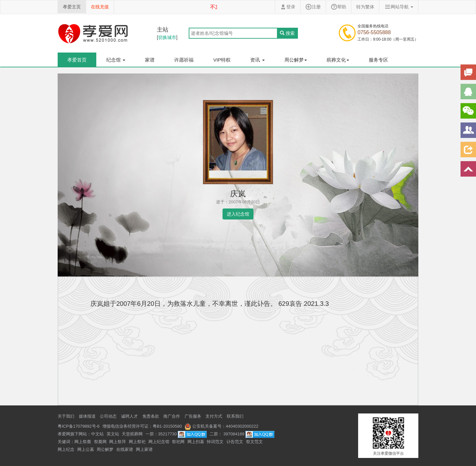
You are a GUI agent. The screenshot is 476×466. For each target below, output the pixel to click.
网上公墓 (86, 449)
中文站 (97, 434)
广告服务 (193, 416)
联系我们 (235, 416)
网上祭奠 (83, 442)
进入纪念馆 (238, 214)
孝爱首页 (77, 60)
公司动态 (108, 416)
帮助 (338, 7)
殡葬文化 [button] (338, 60)
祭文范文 (254, 442)
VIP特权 (222, 60)
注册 (313, 7)
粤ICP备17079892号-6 (79, 426)
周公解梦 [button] (296, 60)
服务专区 (378, 60)
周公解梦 (105, 449)
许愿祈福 (184, 60)
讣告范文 (235, 442)
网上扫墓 (196, 442)
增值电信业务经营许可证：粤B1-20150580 (142, 426)
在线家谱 (125, 449)
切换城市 (167, 37)
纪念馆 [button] (116, 60)
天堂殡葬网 (132, 434)
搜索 (287, 33)
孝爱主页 (72, 7)
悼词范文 (215, 442)
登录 (288, 7)
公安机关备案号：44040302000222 (221, 426)
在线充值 (100, 7)
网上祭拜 (118, 442)
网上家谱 (144, 449)
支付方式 (214, 416)
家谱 (150, 60)
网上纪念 (66, 449)
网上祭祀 (137, 442)
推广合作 (172, 416)
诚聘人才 (129, 416)
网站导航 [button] (399, 7)
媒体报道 (87, 416)
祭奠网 (100, 442)
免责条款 (151, 416)
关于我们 (66, 416)
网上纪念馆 (159, 442)
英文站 (113, 434)
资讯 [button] (257, 60)
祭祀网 (178, 442)
